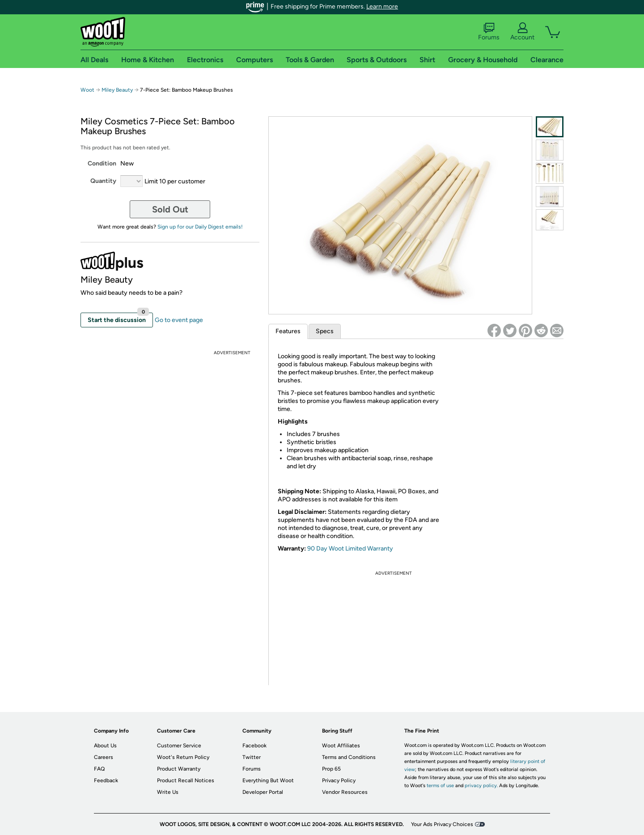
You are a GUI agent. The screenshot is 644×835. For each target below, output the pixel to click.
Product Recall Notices (186, 780)
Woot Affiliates (341, 746)
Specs (325, 331)
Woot (87, 90)
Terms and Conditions (349, 757)
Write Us (168, 792)
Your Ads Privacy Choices (442, 824)
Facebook (254, 746)
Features (288, 331)
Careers (104, 757)
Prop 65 (331, 769)
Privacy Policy (339, 780)
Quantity (103, 181)
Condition (102, 163)
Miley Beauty (117, 90)
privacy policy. (481, 786)
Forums (489, 32)
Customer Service (179, 746)
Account (522, 32)
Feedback (106, 780)
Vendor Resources (345, 792)
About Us (105, 746)
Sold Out (170, 209)
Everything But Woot (268, 780)
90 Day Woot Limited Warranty (350, 549)
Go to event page (179, 320)
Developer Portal (263, 792)
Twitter (252, 757)
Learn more (382, 6)
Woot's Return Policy (183, 757)
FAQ (99, 769)
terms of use (440, 786)
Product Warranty (179, 769)
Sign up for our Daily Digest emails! (200, 227)
